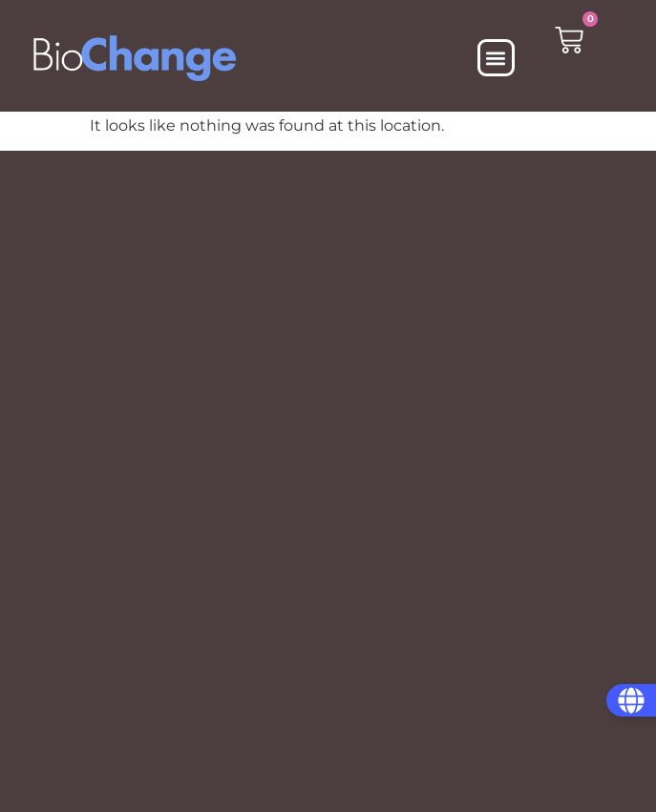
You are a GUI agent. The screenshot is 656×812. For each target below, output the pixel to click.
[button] (496, 58)
